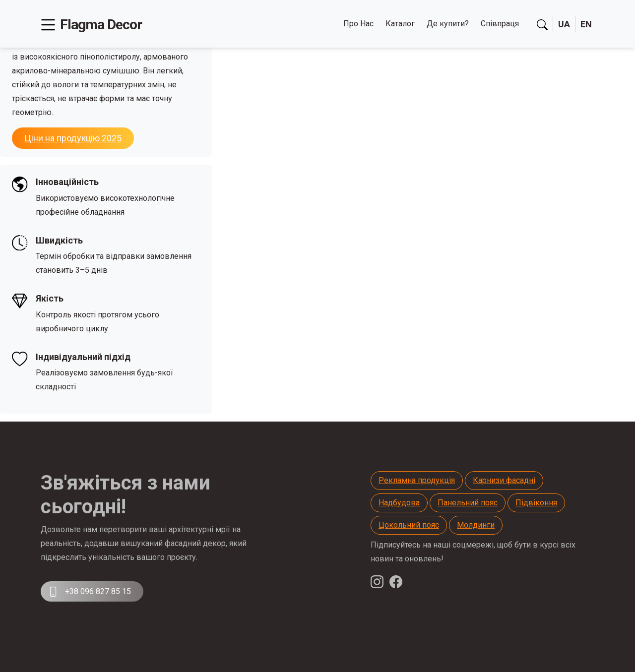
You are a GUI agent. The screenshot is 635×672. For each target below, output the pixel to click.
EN (586, 24)
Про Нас (358, 24)
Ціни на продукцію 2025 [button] (73, 138)
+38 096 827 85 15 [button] (90, 592)
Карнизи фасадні (504, 480)
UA (564, 24)
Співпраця (500, 24)
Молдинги (476, 525)
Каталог (400, 24)
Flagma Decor (101, 25)
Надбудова (399, 503)
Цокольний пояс (409, 525)
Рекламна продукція (417, 480)
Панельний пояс (468, 503)
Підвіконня (536, 503)
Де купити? (448, 24)
